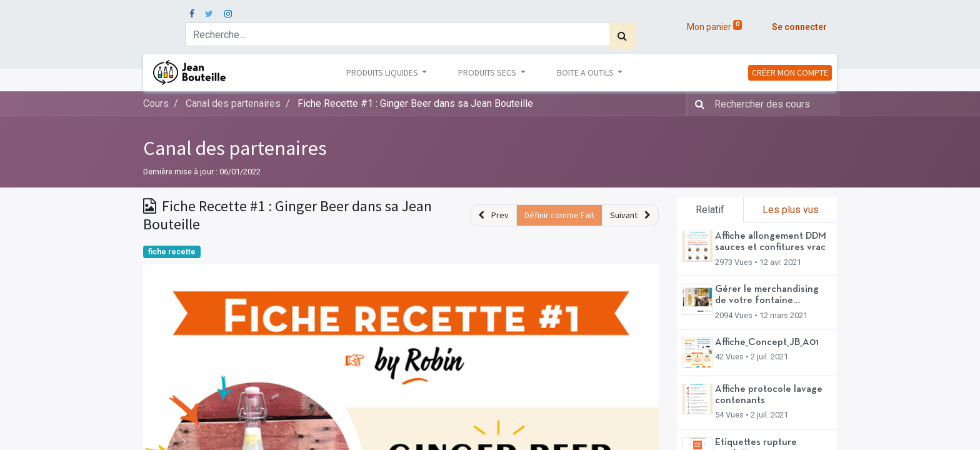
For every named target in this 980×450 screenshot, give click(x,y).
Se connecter (799, 27)
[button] (493, 215)
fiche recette (172, 252)
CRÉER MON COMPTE (790, 72)
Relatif (710, 210)
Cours (156, 103)
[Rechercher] (622, 36)
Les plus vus (791, 210)
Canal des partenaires (235, 148)
